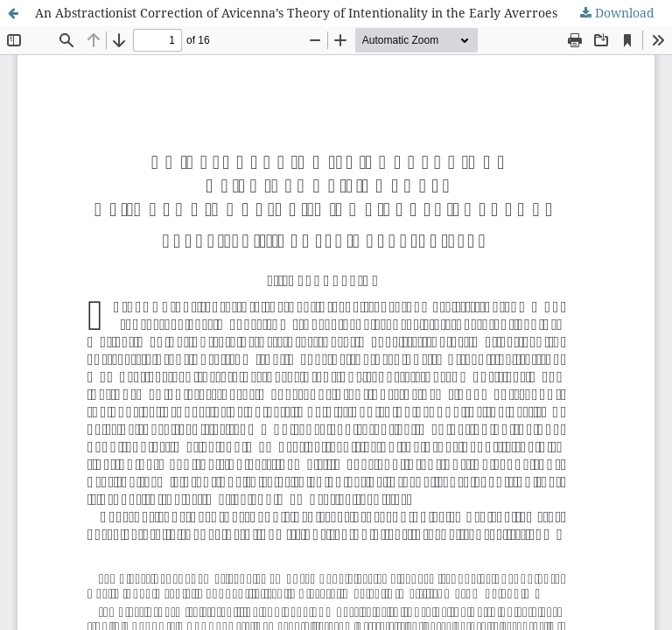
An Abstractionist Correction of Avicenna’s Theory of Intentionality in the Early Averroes (296, 13)
